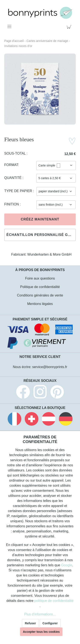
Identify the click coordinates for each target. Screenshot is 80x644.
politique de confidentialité (54, 601)
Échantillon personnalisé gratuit (41, 235)
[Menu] (10, 26)
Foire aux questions (40, 278)
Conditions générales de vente (40, 295)
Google (67, 565)
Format (11, 165)
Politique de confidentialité (40, 287)
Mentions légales (40, 304)
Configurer (50, 623)
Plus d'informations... (40, 614)
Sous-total (15, 153)
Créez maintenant (40, 219)
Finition (12, 204)
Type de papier (19, 191)
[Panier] (70, 26)
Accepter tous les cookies (41, 632)
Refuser (30, 623)
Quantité (13, 178)
